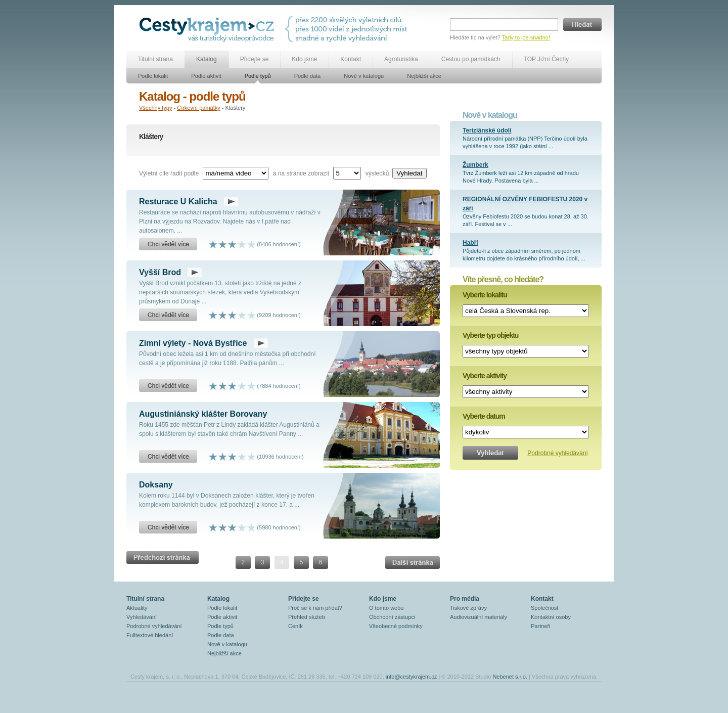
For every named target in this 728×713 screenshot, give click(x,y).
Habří (470, 243)
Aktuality (137, 608)
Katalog (207, 59)
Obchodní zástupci (392, 617)
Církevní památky (199, 108)
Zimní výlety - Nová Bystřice (193, 343)
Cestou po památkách (471, 59)
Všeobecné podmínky (396, 626)
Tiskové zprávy (468, 608)
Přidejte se (255, 59)
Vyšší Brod (160, 272)
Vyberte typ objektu (490, 335)
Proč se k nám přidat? (315, 608)
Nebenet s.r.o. (510, 677)
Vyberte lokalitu (485, 295)
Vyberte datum (484, 416)
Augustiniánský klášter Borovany (203, 414)
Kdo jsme (304, 59)
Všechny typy (155, 108)
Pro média (465, 599)
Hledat (582, 25)
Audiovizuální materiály (479, 617)
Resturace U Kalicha (178, 202)
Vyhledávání (142, 617)
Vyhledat (409, 173)
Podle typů (258, 76)
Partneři (541, 626)
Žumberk (475, 165)
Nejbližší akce (424, 76)
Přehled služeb (307, 617)
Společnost (544, 608)
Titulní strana (155, 59)
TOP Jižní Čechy (547, 59)
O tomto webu (386, 608)
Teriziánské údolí (487, 130)
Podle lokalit (153, 76)
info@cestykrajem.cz (412, 677)
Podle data (308, 76)
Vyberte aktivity (485, 376)
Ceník (295, 626)
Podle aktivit (206, 76)
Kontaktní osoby (551, 617)
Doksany (156, 485)
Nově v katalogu (364, 76)
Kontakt (351, 59)
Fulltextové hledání (150, 635)
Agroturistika (401, 59)
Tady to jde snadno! (526, 37)
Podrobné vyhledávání (557, 453)
